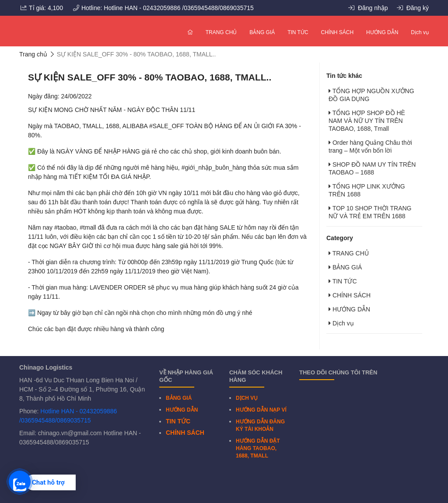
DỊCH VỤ (247, 398)
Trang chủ (33, 54)
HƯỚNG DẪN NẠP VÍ (261, 410)
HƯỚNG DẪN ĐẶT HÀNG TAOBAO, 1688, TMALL (258, 448)
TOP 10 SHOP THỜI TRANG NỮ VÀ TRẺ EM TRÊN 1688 (370, 212)
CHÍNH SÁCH (338, 32)
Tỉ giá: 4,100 (42, 8)
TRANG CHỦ (221, 32)
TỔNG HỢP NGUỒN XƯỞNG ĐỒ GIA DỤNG (371, 95)
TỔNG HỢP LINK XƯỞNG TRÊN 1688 (367, 190)
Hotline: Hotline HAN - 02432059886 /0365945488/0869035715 (163, 8)
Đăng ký (413, 8)
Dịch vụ (420, 32)
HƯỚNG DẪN (382, 32)
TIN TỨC (298, 32)
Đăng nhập (368, 8)
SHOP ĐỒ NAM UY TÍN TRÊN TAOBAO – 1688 (372, 168)
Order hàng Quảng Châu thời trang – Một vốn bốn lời (370, 147)
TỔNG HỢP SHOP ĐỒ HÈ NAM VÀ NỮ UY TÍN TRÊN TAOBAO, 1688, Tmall (367, 121)
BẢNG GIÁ (262, 32)
